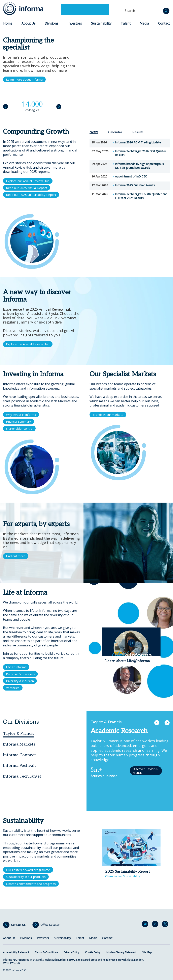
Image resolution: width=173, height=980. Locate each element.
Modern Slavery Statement (121, 952)
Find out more (16, 556)
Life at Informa (16, 667)
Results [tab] (138, 132)
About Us (29, 23)
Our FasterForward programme (28, 870)
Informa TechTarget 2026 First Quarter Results (141, 153)
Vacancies (13, 688)
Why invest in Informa (21, 415)
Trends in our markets (108, 415)
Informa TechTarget (22, 776)
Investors (75, 23)
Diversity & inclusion (20, 681)
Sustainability (101, 23)
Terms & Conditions (46, 952)
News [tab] (94, 132)
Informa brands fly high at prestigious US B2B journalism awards (139, 166)
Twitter (166, 925)
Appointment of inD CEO (131, 176)
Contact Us (18, 925)
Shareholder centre (19, 428)
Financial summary (19, 421)
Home (8, 23)
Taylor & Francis (19, 734)
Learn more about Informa (24, 79)
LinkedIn (156, 925)
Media (144, 23)
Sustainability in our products (26, 877)
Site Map (147, 952)
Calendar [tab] (115, 132)
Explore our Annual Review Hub (28, 181)
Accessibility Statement (16, 952)
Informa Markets (19, 744)
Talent (126, 23)
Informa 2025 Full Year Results (135, 185)
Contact (164, 23)
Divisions (51, 23)
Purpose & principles (20, 674)
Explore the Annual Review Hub (28, 344)
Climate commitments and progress (31, 884)
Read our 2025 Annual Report (27, 188)
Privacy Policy (71, 952)
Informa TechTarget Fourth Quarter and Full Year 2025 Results (141, 196)
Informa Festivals (20, 766)
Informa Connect (19, 755)
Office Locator (50, 925)
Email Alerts (146, 925)
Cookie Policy (93, 952)
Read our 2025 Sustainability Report (31, 195)
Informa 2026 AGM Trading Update (138, 142)
